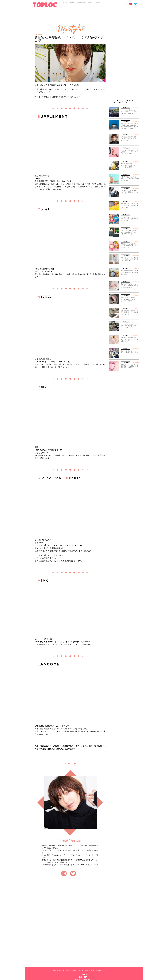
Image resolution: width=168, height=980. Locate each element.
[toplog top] (45, 5)
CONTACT (94, 970)
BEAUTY (72, 3)
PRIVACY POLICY (103, 970)
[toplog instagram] (132, 4)
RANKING (98, 3)
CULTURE (91, 3)
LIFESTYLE (79, 3)
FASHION (66, 3)
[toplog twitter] (137, 4)
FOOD (85, 3)
